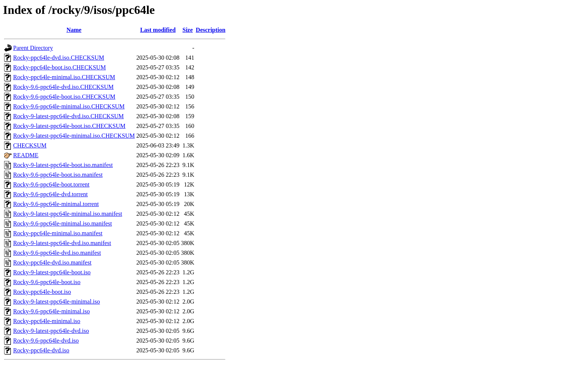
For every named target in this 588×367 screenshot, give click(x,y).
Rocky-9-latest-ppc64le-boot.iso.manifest (63, 165)
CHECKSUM (30, 145)
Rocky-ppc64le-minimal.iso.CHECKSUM (64, 77)
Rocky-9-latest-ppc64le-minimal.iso (57, 302)
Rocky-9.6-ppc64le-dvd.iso (46, 341)
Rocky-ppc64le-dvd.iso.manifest (52, 262)
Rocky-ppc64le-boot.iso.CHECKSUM (59, 67)
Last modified (158, 30)
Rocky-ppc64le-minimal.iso (47, 321)
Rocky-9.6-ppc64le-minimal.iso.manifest (63, 223)
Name (74, 30)
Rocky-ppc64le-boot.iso (42, 292)
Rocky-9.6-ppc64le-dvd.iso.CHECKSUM (63, 87)
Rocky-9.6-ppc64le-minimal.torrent (56, 204)
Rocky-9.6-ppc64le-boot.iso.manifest (58, 175)
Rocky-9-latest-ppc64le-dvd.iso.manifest (62, 243)
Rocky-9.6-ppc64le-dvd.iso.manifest (57, 253)
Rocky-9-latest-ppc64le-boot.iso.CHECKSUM (69, 126)
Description (211, 30)
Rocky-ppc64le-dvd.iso (41, 350)
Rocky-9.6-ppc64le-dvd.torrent (50, 194)
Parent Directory (33, 48)
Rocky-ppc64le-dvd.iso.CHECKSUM (59, 58)
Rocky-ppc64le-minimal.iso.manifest (58, 233)
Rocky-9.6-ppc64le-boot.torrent (51, 184)
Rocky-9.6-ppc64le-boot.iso (47, 282)
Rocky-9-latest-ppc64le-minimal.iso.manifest (68, 214)
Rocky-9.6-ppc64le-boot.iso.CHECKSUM (64, 97)
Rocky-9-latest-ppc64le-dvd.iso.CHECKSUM (68, 116)
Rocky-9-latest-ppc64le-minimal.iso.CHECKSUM (74, 136)
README (26, 155)
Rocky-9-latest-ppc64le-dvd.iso (51, 331)
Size (188, 30)
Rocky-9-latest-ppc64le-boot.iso (52, 272)
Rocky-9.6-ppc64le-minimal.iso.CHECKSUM (69, 106)
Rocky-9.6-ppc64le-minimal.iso (51, 311)
